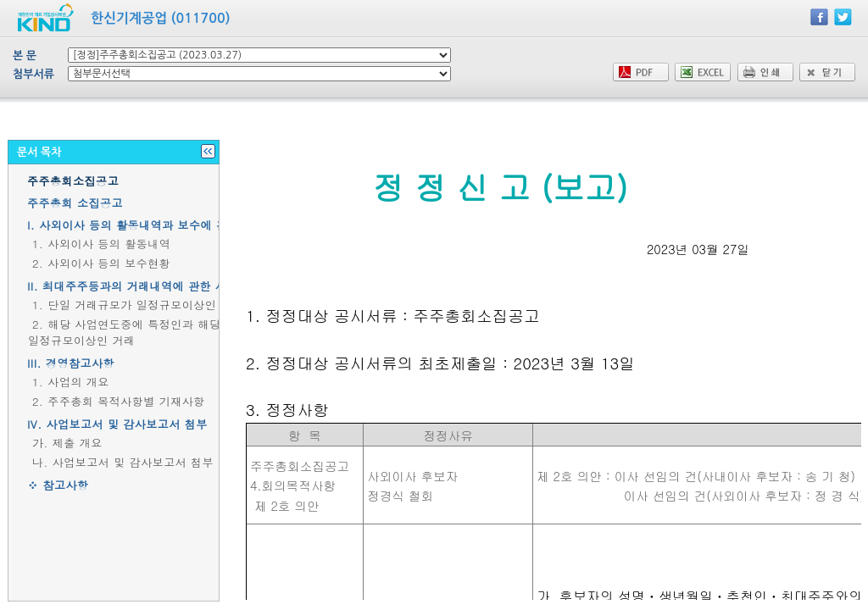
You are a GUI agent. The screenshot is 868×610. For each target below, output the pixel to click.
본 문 (25, 55)
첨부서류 (33, 74)
